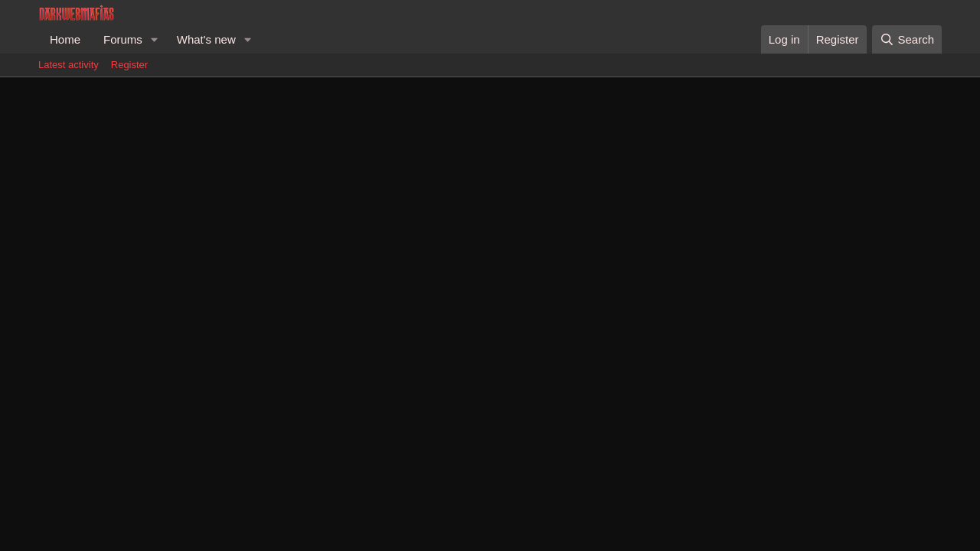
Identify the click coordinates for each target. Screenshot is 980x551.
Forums (123, 39)
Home (65, 39)
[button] (155, 39)
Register (129, 65)
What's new (206, 39)
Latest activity (69, 65)
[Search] (907, 39)
